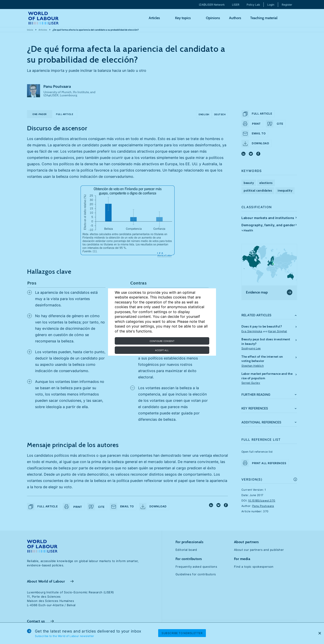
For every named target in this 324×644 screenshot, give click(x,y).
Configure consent (162, 341)
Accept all (162, 350)
